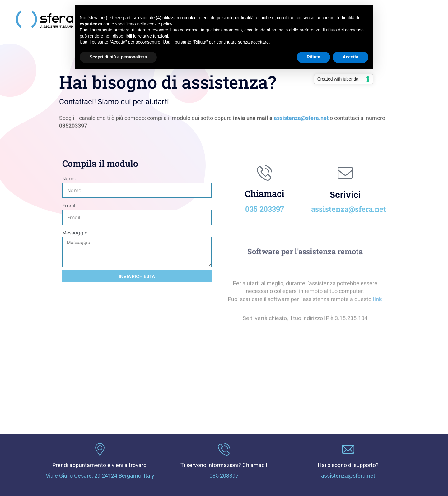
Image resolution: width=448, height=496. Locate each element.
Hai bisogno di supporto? (348, 465)
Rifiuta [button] (314, 57)
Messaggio (75, 232)
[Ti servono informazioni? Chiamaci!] (224, 449)
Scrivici (345, 194)
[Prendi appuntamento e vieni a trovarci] (100, 449)
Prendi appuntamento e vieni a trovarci (100, 465)
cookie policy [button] (160, 24)
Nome (69, 178)
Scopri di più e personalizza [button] (118, 57)
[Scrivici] (345, 173)
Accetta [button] (350, 57)
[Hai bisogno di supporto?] (348, 449)
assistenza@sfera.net (301, 120)
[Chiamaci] (264, 173)
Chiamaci (265, 194)
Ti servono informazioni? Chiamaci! (224, 465)
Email (69, 205)
